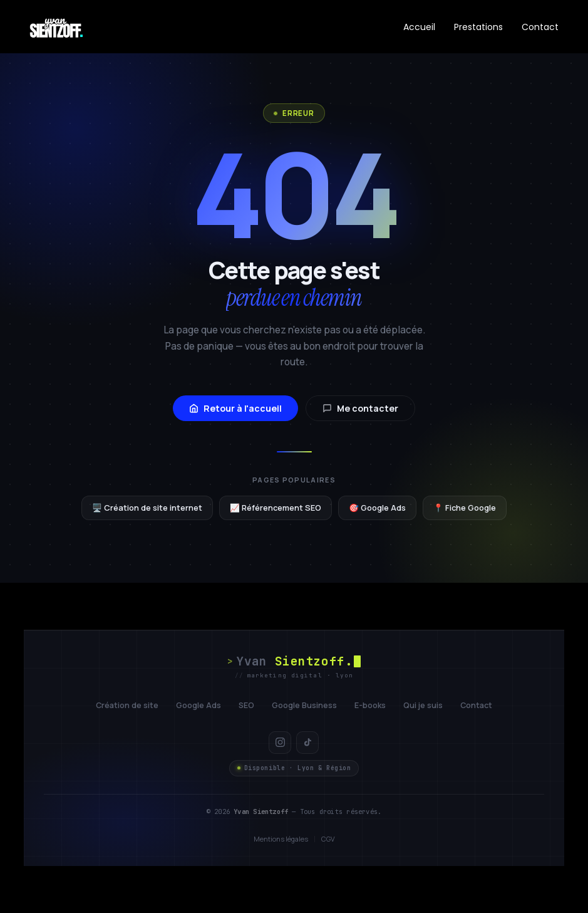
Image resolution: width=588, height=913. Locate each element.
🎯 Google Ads (377, 508)
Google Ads (199, 705)
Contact (540, 27)
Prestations (478, 27)
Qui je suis (423, 705)
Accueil (419, 27)
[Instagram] (280, 743)
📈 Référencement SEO (276, 508)
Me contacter (360, 408)
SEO (246, 705)
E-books (370, 705)
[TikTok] (307, 743)
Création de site (127, 705)
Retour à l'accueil (235, 408)
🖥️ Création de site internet (147, 508)
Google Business (304, 705)
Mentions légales (281, 839)
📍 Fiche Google (465, 508)
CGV (328, 839)
